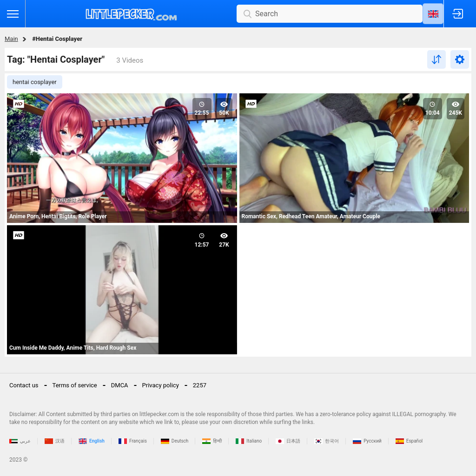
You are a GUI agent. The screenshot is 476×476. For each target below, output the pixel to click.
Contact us (24, 385)
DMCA (120, 385)
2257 (200, 385)
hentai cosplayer (35, 82)
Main (11, 39)
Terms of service (75, 385)
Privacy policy (161, 385)
